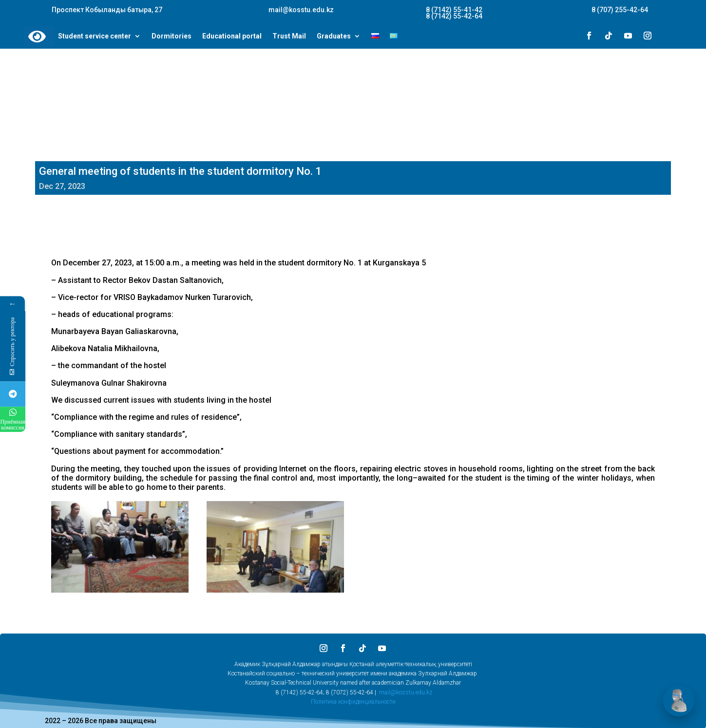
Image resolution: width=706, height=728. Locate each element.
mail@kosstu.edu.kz (406, 692)
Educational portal (232, 37)
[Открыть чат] (679, 701)
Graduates (334, 37)
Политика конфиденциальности (353, 702)
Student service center (95, 37)
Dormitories (172, 37)
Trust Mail (289, 37)
